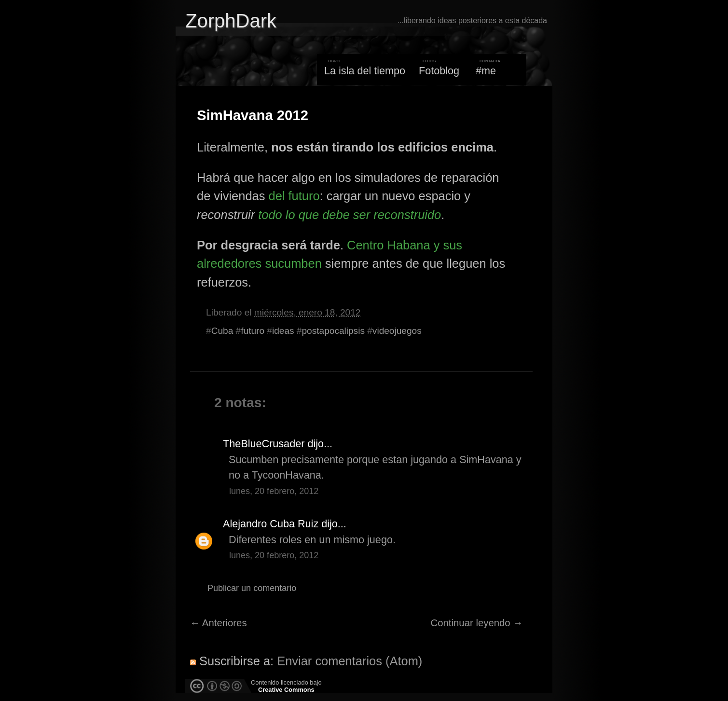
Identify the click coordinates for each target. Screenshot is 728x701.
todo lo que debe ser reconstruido (350, 215)
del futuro (294, 196)
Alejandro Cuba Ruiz (271, 524)
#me (486, 71)
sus (453, 245)
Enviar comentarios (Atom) (350, 661)
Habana (409, 245)
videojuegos (397, 331)
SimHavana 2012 (253, 115)
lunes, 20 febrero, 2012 (274, 491)
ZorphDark (231, 21)
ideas (283, 331)
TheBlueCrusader (264, 444)
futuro (253, 331)
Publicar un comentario (252, 588)
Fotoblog (439, 71)
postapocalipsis (333, 331)
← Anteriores (219, 623)
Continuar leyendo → (477, 623)
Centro (365, 245)
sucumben (293, 263)
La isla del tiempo (365, 71)
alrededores (229, 263)
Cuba (222, 331)
